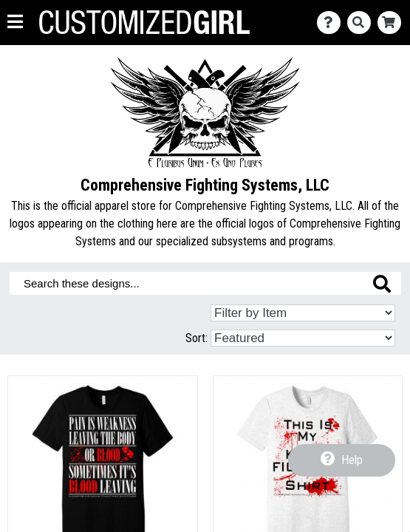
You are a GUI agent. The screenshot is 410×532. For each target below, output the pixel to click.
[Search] (362, 23)
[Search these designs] (205, 283)
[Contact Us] (332, 23)
